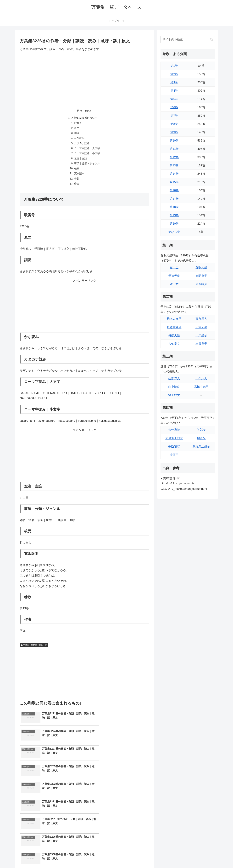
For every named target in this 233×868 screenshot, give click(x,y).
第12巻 (174, 157)
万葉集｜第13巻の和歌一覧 (34, 648)
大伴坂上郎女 (174, 438)
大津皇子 (201, 335)
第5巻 (174, 99)
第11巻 (174, 149)
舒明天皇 (201, 267)
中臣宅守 (174, 446)
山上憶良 (174, 387)
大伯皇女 (174, 344)
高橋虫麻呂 (201, 387)
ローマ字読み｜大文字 (87, 149)
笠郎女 (201, 430)
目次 (80, 111)
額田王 (174, 267)
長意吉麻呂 (174, 327)
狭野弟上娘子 (201, 446)
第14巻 (174, 174)
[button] (212, 40)
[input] (188, 40)
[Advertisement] (84, 78)
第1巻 (174, 66)
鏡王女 (174, 284)
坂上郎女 (174, 395)
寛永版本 (79, 176)
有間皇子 (201, 276)
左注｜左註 (81, 160)
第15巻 (174, 182)
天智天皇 (174, 276)
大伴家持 (174, 430)
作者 (77, 186)
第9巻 (174, 132)
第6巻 (174, 107)
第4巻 (174, 91)
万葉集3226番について (84, 118)
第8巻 (174, 124)
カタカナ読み (82, 144)
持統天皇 (174, 335)
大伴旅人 (201, 378)
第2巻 (174, 74)
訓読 (77, 134)
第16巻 (174, 190)
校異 (77, 170)
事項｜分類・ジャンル (87, 165)
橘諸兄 (201, 438)
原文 (77, 129)
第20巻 (174, 224)
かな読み (79, 139)
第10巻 (174, 141)
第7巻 (174, 116)
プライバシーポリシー (204, 858)
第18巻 (174, 207)
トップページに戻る (179, 858)
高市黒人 (201, 319)
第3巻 (174, 82)
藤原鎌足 (201, 284)
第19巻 (174, 215)
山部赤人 (174, 378)
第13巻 (174, 165)
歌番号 (78, 123)
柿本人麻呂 (174, 319)
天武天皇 (201, 327)
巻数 (77, 181)
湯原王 (174, 455)
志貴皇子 (201, 344)
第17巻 (174, 199)
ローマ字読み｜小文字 (87, 155)
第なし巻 (174, 232)
